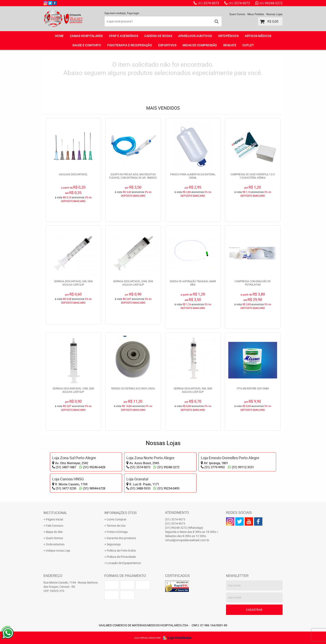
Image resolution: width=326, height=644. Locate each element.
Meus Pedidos (256, 14)
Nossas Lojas (274, 14)
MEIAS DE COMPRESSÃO (200, 45)
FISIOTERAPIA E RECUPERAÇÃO (130, 45)
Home (59, 36)
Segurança (114, 544)
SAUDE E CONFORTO (87, 45)
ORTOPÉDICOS (228, 36)
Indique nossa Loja (58, 550)
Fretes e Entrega (117, 532)
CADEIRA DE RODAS (158, 36)
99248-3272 (271, 3)
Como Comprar (117, 519)
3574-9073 (209, 3)
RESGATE (230, 45)
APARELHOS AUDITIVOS (195, 36)
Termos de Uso (116, 526)
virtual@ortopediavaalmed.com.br (187, 540)
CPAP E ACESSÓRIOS (124, 36)
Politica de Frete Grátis (121, 550)
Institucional (55, 513)
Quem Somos (237, 14)
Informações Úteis (121, 513)
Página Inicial (54, 519)
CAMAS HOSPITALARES (86, 36)
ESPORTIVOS (167, 45)
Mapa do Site (54, 532)
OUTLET (248, 45)
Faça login (133, 13)
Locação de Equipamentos (124, 563)
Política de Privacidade (121, 557)
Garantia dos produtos (121, 538)
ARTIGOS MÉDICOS (258, 36)
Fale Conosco (54, 526)
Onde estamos (55, 544)
